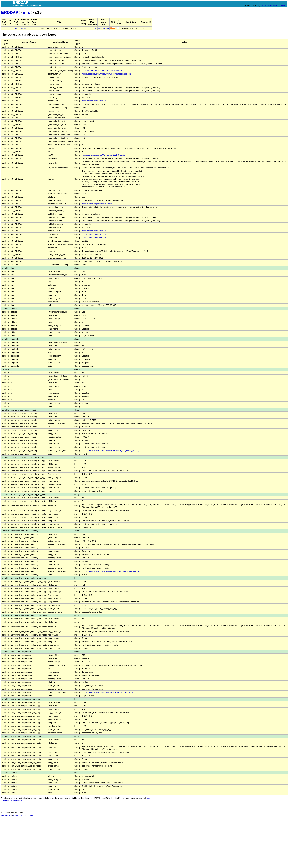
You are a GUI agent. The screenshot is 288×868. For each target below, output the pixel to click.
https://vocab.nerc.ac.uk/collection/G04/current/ (103, 70)
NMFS (270, 5)
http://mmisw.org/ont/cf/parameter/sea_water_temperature (108, 692)
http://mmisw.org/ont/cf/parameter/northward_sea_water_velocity (111, 571)
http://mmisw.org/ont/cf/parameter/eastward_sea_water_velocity (111, 450)
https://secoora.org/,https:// (94, 74)
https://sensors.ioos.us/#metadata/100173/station (104, 155)
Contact (31, 815)
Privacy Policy (20, 815)
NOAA (264, 5)
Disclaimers (6, 815)
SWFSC (277, 5)
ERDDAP (10, 12)
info (27, 12)
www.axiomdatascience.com (119, 74)
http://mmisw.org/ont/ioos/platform (97, 204)
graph (23, 28)
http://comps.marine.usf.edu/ (95, 101)
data (16, 28)
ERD (283, 5)
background (103, 28)
